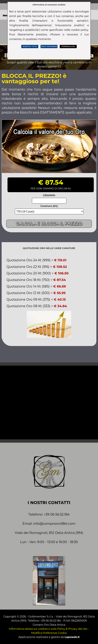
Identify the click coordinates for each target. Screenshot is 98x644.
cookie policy (80, 30)
